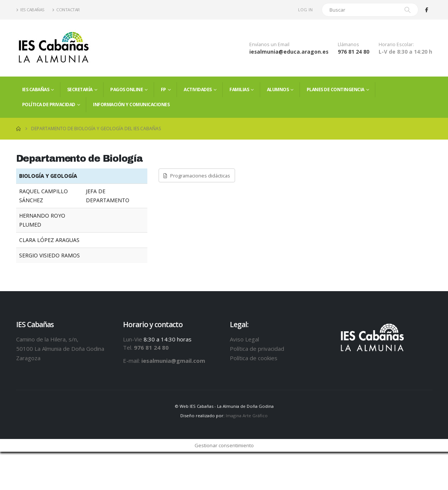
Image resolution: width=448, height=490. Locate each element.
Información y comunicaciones (131, 104)
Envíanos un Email (269, 44)
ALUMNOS (278, 89)
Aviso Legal (244, 339)
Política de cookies (254, 358)
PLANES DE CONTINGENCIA (336, 89)
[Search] (408, 10)
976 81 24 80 (354, 52)
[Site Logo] (54, 48)
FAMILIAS (239, 89)
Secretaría (80, 89)
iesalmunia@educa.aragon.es (289, 52)
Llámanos (348, 44)
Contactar (66, 10)
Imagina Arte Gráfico (247, 416)
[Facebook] (427, 10)
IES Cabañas (30, 10)
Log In (306, 10)
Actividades (198, 89)
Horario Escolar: (396, 44)
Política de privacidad (49, 104)
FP (163, 89)
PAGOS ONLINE (127, 89)
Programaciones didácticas (197, 176)
